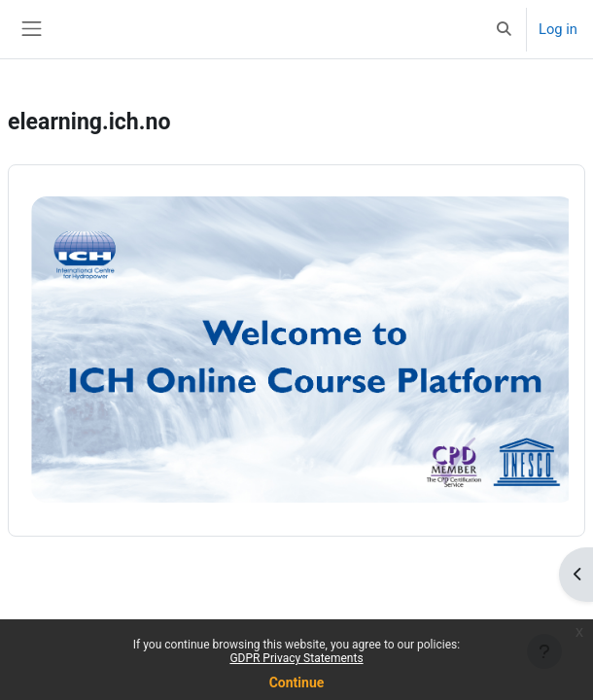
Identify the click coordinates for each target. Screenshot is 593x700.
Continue (297, 682)
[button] (505, 29)
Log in (558, 29)
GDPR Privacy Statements (296, 658)
